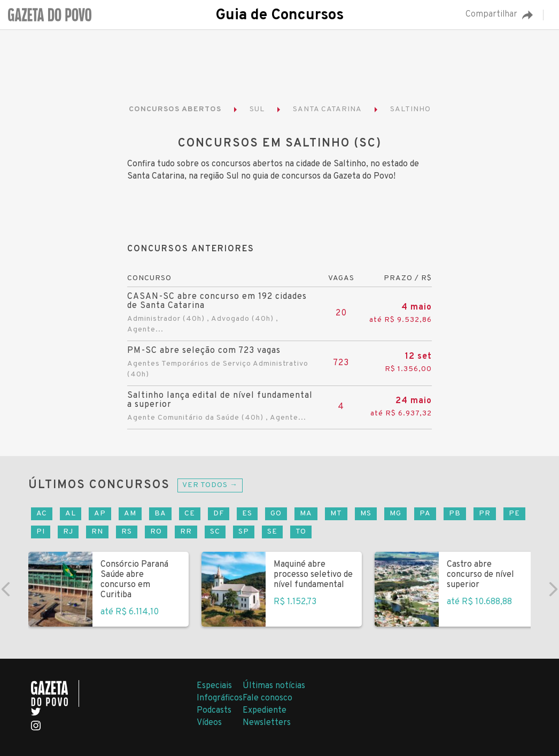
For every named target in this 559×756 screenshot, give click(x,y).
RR (186, 532)
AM (130, 514)
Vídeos (209, 723)
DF (219, 514)
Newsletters (267, 723)
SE (272, 532)
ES (247, 514)
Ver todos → (210, 485)
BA (160, 514)
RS (127, 532)
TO (301, 532)
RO (156, 532)
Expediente (265, 711)
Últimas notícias (274, 686)
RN (97, 532)
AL (71, 514)
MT (336, 514)
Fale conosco (267, 698)
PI (41, 532)
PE (514, 514)
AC (42, 514)
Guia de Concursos (279, 16)
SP (244, 532)
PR (485, 514)
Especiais (214, 686)
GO (276, 514)
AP (100, 514)
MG (395, 514)
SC (215, 532)
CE (190, 514)
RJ (68, 532)
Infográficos (220, 698)
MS (366, 514)
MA (306, 514)
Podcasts (214, 711)
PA (425, 514)
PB (455, 514)
